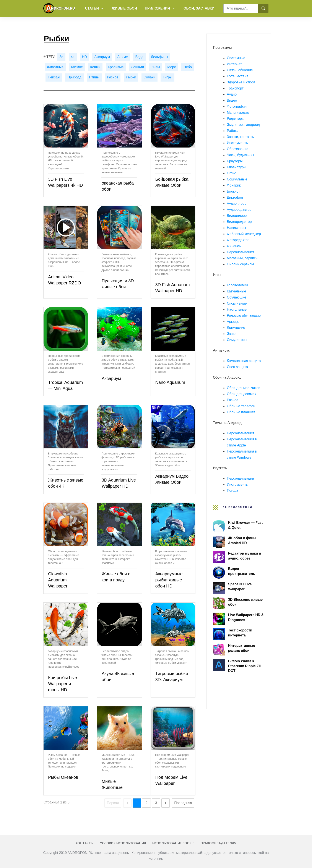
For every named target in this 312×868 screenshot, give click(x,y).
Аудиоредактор (239, 210)
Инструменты (238, 143)
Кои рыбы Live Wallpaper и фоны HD (63, 684)
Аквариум (102, 57)
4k (73, 57)
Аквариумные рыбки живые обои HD (169, 580)
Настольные (237, 309)
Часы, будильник (240, 155)
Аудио (232, 94)
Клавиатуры (236, 167)
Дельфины (159, 57)
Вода (139, 57)
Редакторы (236, 119)
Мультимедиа (238, 113)
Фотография (237, 106)
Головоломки (237, 285)
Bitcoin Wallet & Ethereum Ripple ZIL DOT (245, 666)
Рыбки (131, 77)
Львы (156, 67)
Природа (74, 77)
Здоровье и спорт (241, 82)
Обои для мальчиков (244, 388)
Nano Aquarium (170, 382)
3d (61, 57)
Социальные (237, 179)
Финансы (234, 246)
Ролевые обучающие (244, 316)
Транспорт (235, 88)
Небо (188, 67)
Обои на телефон (241, 406)
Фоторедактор (238, 240)
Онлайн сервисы (240, 264)
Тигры (167, 77)
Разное (113, 77)
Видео (232, 100)
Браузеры (235, 161)
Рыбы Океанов (63, 777)
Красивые (116, 67)
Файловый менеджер (244, 234)
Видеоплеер (237, 216)
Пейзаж (54, 77)
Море (172, 67)
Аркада (233, 322)
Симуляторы (237, 340)
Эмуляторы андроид (243, 125)
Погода (233, 491)
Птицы (94, 77)
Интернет (234, 64)
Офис (232, 173)
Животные (55, 67)
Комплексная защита (244, 361)
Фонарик (234, 185)
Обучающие (237, 297)
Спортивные (237, 303)
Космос (77, 67)
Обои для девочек (241, 394)
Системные (236, 58)
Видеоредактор (239, 222)
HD (84, 57)
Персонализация (240, 252)
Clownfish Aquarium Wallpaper (58, 580)
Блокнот (233, 191)
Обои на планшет (241, 412)
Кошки (95, 67)
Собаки (149, 77)
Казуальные (236, 291)
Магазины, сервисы (243, 258)
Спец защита (237, 367)
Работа (233, 131)
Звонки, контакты (241, 137)
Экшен (232, 334)
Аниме (123, 57)
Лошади (137, 67)
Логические (236, 328)
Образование (238, 149)
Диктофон (235, 197)
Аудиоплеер (237, 204)
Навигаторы (236, 228)
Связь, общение (240, 70)
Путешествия (238, 76)
